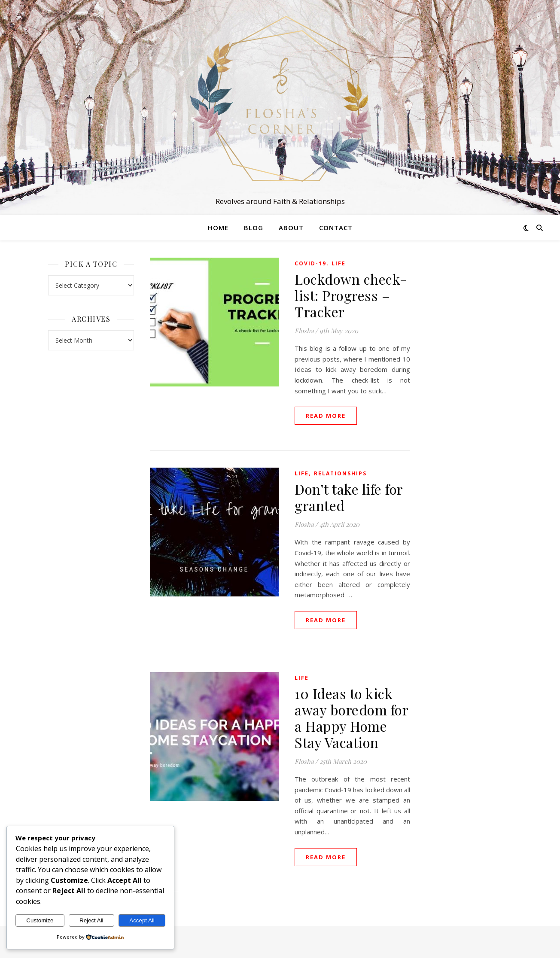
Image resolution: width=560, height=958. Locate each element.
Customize (40, 920)
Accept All (142, 920)
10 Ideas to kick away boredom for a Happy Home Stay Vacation (351, 718)
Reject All (91, 920)
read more (326, 416)
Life (339, 263)
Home (218, 228)
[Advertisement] (469, 386)
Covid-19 (310, 263)
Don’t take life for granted (349, 497)
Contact (336, 228)
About (291, 228)
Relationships (340, 473)
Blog (254, 228)
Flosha (304, 331)
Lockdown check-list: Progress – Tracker (351, 295)
